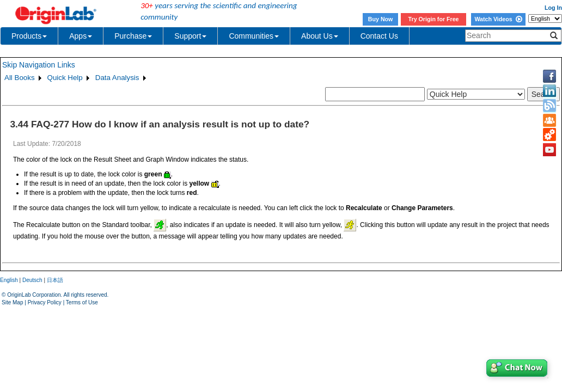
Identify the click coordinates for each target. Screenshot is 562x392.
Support (190, 36)
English (9, 280)
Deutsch (32, 280)
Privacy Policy (45, 302)
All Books (20, 78)
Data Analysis (117, 78)
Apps (81, 36)
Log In (553, 8)
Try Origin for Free (434, 19)
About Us (320, 36)
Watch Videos (498, 19)
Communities (254, 36)
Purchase (133, 36)
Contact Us (379, 36)
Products (29, 36)
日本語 (55, 280)
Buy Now (381, 19)
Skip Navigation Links (39, 65)
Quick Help (65, 78)
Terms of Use (82, 302)
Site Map (12, 302)
